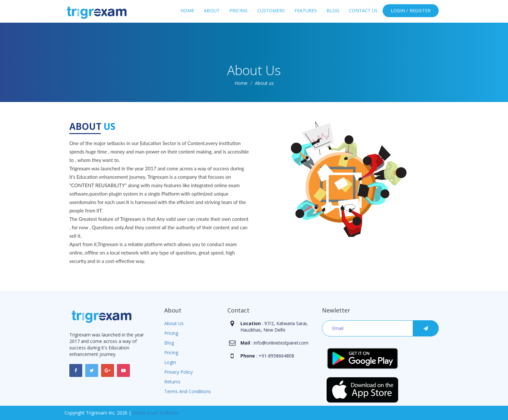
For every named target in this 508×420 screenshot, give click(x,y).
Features (306, 11)
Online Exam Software (156, 413)
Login (170, 362)
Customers (271, 11)
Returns (172, 382)
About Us (174, 323)
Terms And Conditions (188, 391)
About (212, 11)
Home (187, 11)
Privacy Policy (179, 372)
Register (420, 11)
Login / (399, 11)
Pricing (238, 11)
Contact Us (363, 11)
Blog (333, 11)
